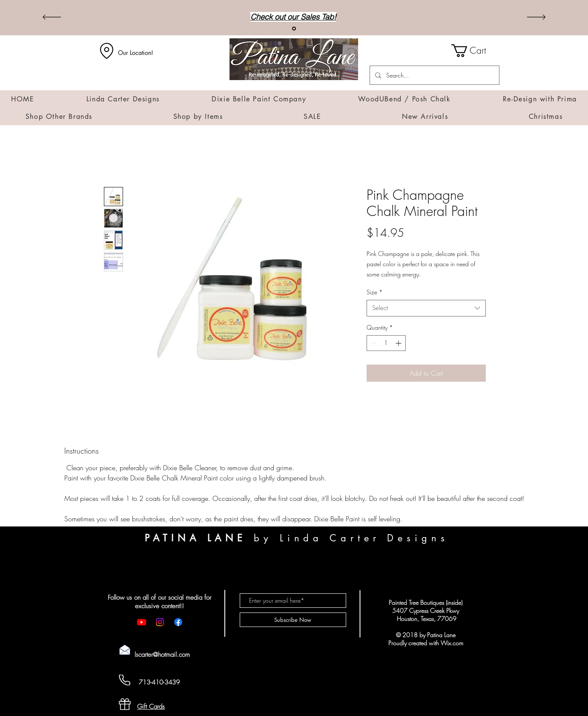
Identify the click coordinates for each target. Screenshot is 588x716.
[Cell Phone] (125, 680)
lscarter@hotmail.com (162, 655)
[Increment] (399, 343)
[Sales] (294, 29)
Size (375, 292)
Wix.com (452, 643)
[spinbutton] (386, 343)
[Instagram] (160, 622)
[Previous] (52, 18)
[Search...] (434, 75)
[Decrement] (373, 343)
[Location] (107, 51)
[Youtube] (142, 622)
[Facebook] (178, 622)
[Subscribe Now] (293, 620)
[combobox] (426, 308)
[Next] (536, 18)
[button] (475, 51)
